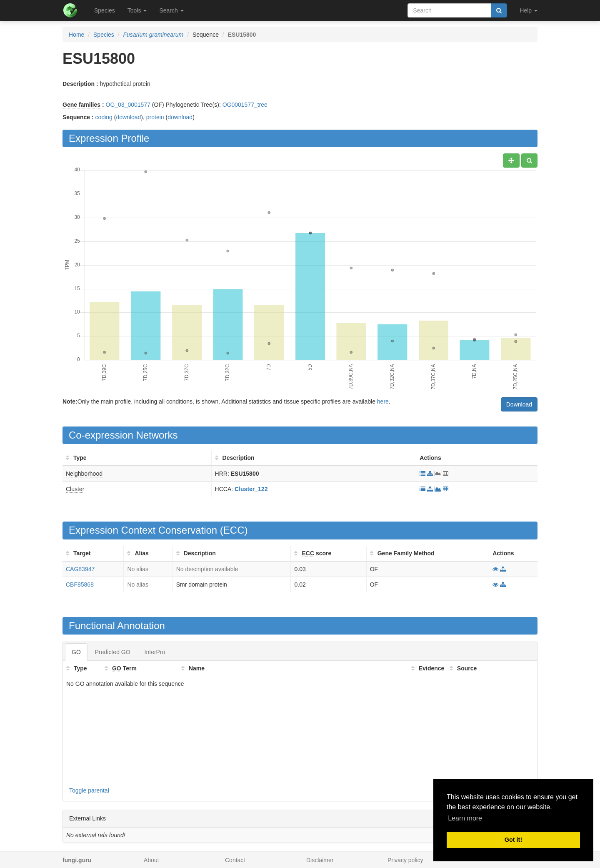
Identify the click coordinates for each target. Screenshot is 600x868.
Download (519, 404)
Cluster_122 (251, 489)
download (128, 117)
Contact (235, 860)
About (151, 860)
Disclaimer (320, 860)
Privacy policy (405, 860)
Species (105, 10)
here (383, 401)
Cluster (75, 489)
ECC (234, 530)
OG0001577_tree (245, 105)
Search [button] (171, 10)
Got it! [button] (513, 840)
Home (76, 35)
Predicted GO (113, 652)
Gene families (81, 105)
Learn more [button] (465, 818)
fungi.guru (77, 860)
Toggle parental (89, 790)
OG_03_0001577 (128, 105)
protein (155, 117)
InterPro (155, 652)
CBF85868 (80, 585)
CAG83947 (80, 569)
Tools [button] (137, 10)
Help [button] (529, 10)
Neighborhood (84, 474)
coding (104, 117)
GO (76, 652)
